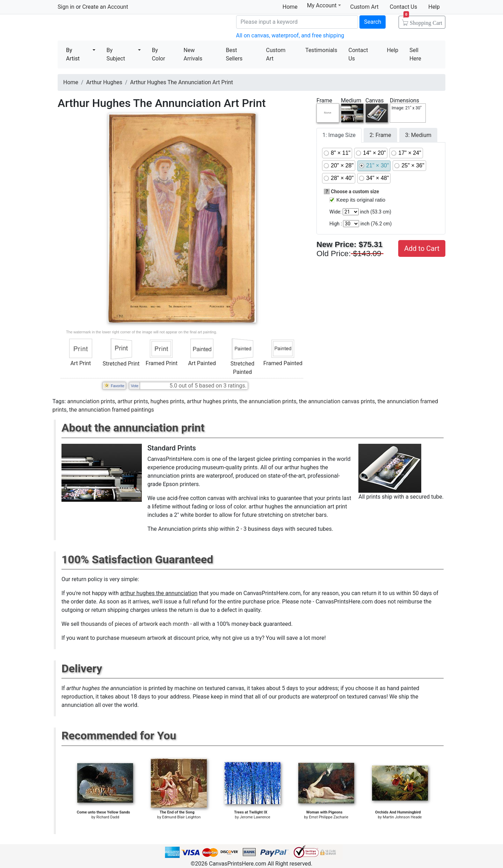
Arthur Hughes (104, 82)
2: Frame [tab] (380, 135)
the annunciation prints (268, 401)
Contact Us (404, 7)
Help (434, 7)
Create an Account (105, 7)
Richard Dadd (108, 817)
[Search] (297, 22)
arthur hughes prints (212, 401)
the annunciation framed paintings (112, 410)
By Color (159, 54)
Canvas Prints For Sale (108, 28)
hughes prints (167, 401)
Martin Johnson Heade (402, 817)
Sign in (66, 7)
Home (290, 7)
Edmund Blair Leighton (181, 817)
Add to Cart (422, 248)
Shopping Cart (423, 21)
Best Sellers (234, 54)
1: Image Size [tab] (339, 135)
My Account (324, 5)
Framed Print (162, 363)
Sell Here (415, 54)
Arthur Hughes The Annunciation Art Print (182, 82)
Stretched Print (121, 364)
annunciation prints (91, 401)
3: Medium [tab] (418, 135)
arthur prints (133, 401)
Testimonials (321, 50)
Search (373, 22)
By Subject (116, 54)
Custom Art (365, 7)
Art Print (81, 363)
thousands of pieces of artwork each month (135, 624)
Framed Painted (283, 363)
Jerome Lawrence (255, 817)
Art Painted (202, 363)
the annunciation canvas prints (337, 401)
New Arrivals (193, 54)
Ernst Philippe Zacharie (329, 817)
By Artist (73, 54)
